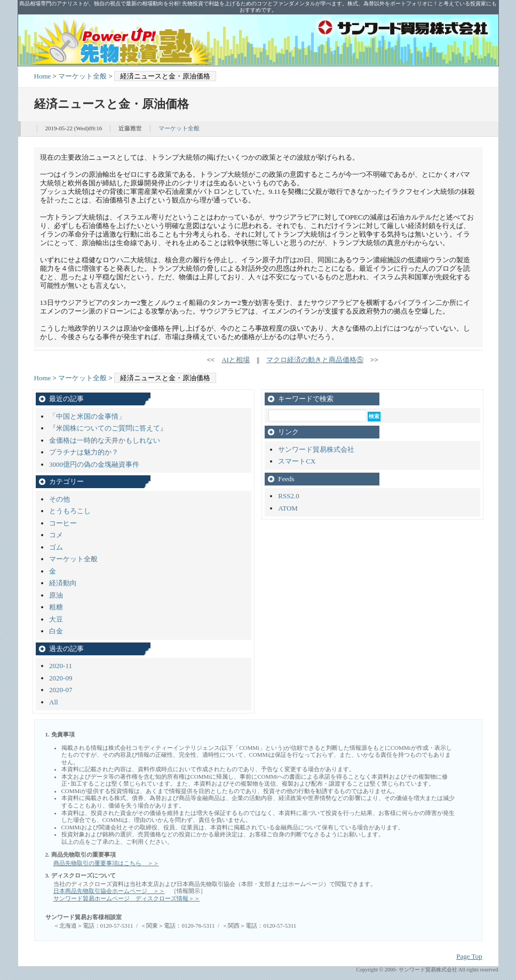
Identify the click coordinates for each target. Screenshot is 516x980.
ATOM (288, 508)
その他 (59, 499)
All (54, 702)
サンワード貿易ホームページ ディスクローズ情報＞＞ (127, 898)
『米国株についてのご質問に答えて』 (108, 428)
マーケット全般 (82, 76)
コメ (56, 535)
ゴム (56, 547)
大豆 (56, 619)
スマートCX (297, 461)
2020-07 (61, 690)
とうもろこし (70, 511)
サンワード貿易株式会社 (316, 449)
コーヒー (63, 523)
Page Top (469, 956)
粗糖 (56, 607)
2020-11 (61, 666)
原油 (56, 595)
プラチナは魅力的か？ (84, 452)
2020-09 (61, 678)
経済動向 (63, 583)
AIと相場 (236, 360)
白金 (56, 631)
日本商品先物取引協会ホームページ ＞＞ (109, 891)
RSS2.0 (288, 496)
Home (43, 76)
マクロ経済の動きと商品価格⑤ (315, 360)
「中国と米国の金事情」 (87, 416)
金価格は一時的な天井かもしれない (105, 440)
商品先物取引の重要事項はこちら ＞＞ (106, 863)
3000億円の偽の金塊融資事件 (94, 464)
